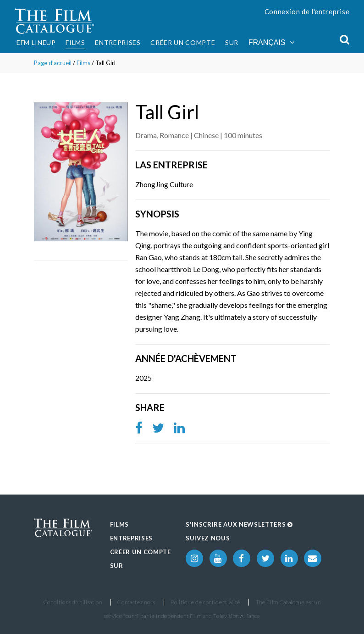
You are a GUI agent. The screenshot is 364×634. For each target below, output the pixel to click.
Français (271, 42)
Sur (232, 42)
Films (75, 42)
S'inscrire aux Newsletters (239, 524)
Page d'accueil (53, 63)
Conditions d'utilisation (73, 602)
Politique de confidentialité (205, 602)
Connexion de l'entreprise (307, 11)
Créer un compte (183, 42)
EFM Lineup (36, 42)
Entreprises (118, 42)
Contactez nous (136, 602)
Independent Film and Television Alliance (208, 616)
